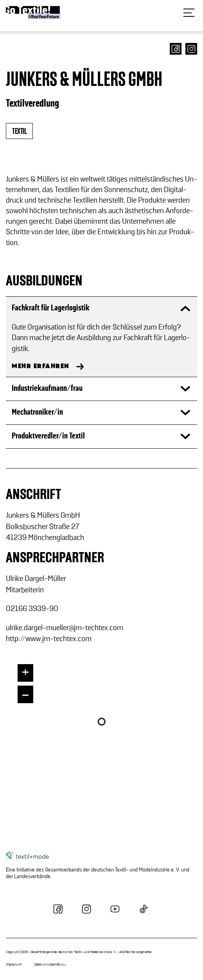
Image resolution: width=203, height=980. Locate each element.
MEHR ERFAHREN (41, 366)
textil (19, 131)
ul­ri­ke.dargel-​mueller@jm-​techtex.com (65, 628)
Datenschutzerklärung (50, 965)
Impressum (14, 965)
